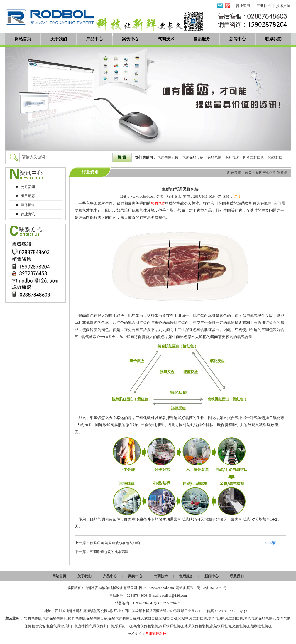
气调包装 (158, 204)
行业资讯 (280, 172)
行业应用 (243, 6)
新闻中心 (238, 39)
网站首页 (23, 39)
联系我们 (273, 39)
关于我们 (59, 39)
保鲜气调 (232, 157)
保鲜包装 (214, 157)
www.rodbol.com (142, 196)
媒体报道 (28, 205)
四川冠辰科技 (156, 634)
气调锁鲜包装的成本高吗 (109, 552)
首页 (248, 172)
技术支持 (283, 6)
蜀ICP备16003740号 (212, 588)
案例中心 (130, 39)
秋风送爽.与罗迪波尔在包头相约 (115, 543)
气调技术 (264, 6)
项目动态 (28, 196)
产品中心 (94, 39)
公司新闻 (28, 187)
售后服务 (202, 39)
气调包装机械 (168, 157)
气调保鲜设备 (193, 157)
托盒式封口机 (253, 157)
